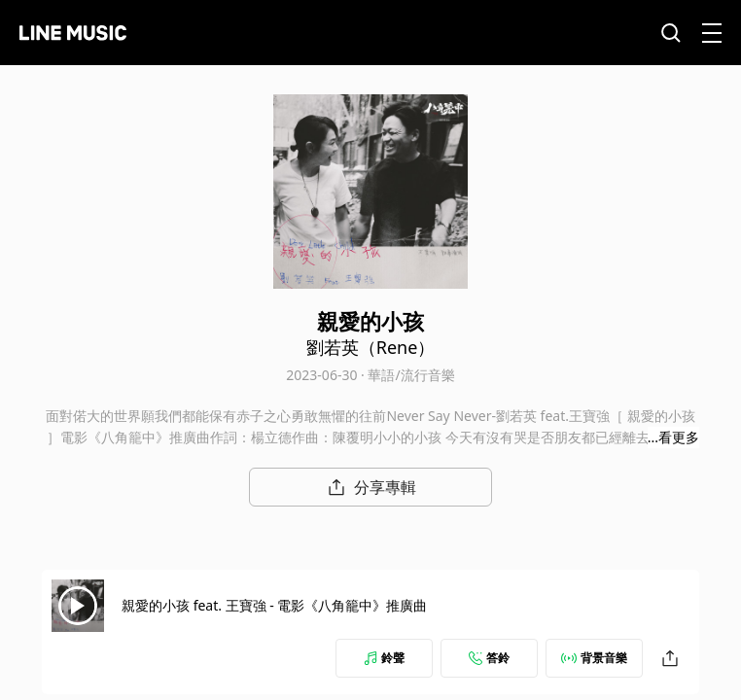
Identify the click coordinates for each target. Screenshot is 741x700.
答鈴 (489, 658)
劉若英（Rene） (371, 347)
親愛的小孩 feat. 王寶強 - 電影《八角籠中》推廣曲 (274, 605)
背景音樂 (594, 658)
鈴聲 (384, 658)
